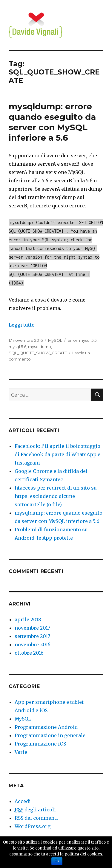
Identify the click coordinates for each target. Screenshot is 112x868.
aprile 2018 (28, 619)
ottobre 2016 (29, 653)
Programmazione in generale (50, 735)
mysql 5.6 (17, 347)
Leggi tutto (22, 325)
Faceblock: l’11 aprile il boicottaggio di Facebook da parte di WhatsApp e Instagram (57, 454)
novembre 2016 (33, 645)
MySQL (55, 340)
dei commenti (36, 818)
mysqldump (40, 347)
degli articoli (35, 810)
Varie (21, 752)
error (72, 340)
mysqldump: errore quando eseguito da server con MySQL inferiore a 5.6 (52, 122)
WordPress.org (33, 826)
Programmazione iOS (40, 744)
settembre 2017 (32, 636)
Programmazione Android (46, 727)
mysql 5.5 (88, 340)
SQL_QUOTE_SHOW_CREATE (38, 353)
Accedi (23, 801)
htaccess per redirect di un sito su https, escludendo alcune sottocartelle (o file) (56, 496)
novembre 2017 (32, 628)
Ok (57, 861)
